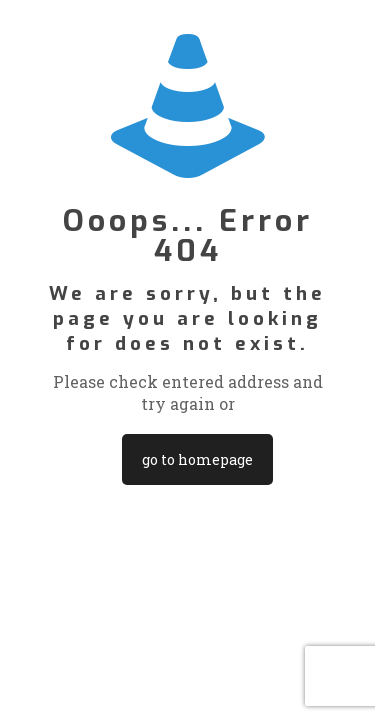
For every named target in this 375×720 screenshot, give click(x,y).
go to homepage (197, 459)
